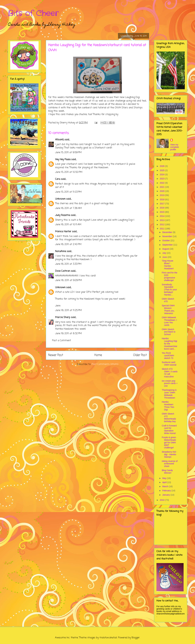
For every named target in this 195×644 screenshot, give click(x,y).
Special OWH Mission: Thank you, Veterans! (168, 309)
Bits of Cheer (33, 13)
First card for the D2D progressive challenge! (170, 276)
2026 (162, 166)
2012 (162, 224)
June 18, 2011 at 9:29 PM (69, 280)
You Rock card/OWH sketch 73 (168, 356)
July (164, 253)
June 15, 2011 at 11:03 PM (68, 192)
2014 (162, 216)
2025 (162, 170)
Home (98, 355)
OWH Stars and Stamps (129, 108)
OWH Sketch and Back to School (169, 332)
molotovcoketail (108, 638)
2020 (162, 191)
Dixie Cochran (63, 271)
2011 (162, 229)
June (165, 257)
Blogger (136, 638)
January (166, 495)
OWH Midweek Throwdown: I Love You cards (169, 321)
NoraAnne (61, 251)
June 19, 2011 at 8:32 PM (68, 334)
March (166, 486)
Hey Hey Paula (63, 160)
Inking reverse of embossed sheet (170, 464)
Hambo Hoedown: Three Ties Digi (168, 406)
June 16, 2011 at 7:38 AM (68, 208)
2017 (162, 204)
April (165, 482)
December (167, 232)
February (167, 491)
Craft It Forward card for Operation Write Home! (169, 429)
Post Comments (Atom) (105, 364)
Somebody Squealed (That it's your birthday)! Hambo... (169, 290)
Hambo (69, 97)
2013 (162, 220)
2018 (162, 199)
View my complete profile (175, 147)
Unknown (60, 199)
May (165, 478)
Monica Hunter (63, 232)
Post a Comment (62, 341)
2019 (162, 195)
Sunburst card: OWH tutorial (169, 364)
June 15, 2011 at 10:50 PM (69, 172)
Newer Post (56, 355)
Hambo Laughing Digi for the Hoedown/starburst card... (169, 344)
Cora (58, 179)
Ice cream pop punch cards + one (170, 383)
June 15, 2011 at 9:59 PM (68, 153)
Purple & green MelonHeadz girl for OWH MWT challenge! (169, 442)
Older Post (140, 355)
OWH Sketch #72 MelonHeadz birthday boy (169, 418)
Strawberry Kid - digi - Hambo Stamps (169, 454)
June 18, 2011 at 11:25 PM (68, 310)
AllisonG (59, 140)
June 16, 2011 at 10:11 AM (68, 225)
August (166, 249)
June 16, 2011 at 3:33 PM (68, 264)
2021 (162, 187)
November (167, 236)
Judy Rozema (63, 215)
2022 (162, 183)
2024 (162, 174)
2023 (162, 179)
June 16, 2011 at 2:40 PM (68, 244)
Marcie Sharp (63, 317)
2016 (162, 208)
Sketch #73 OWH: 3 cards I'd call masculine (170, 373)
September (168, 245)
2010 (162, 500)
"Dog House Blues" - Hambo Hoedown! (168, 265)
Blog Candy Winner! (167, 472)
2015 (162, 212)
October (166, 240)
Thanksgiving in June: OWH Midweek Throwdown (169, 394)
